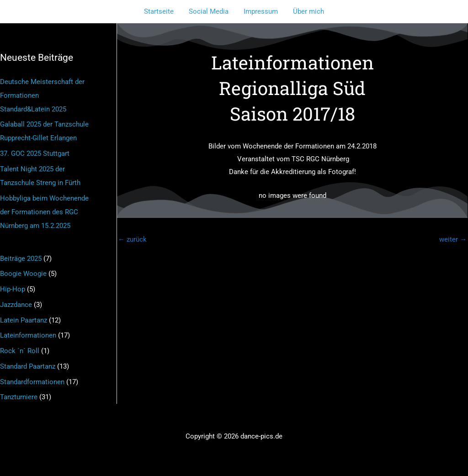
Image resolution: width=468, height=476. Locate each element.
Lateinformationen (28, 335)
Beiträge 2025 (21, 259)
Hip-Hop (13, 289)
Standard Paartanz (28, 366)
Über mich (307, 11)
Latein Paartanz (24, 320)
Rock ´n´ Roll (20, 351)
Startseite (161, 11)
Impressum (260, 11)
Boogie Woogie (23, 274)
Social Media (210, 11)
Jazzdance (16, 305)
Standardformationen (32, 382)
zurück (132, 239)
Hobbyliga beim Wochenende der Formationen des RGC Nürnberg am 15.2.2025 (44, 212)
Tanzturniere (19, 397)
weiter (453, 239)
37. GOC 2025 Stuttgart (35, 153)
